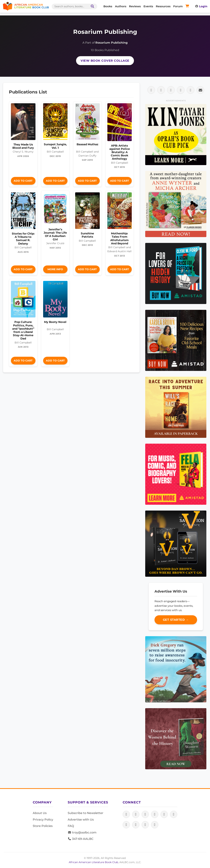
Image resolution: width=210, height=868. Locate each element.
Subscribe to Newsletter (86, 813)
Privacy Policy (43, 820)
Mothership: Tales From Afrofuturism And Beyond (119, 238)
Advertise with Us (81, 820)
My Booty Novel (55, 322)
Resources (163, 6)
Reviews (135, 6)
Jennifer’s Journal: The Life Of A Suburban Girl (55, 234)
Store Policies (43, 826)
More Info (55, 269)
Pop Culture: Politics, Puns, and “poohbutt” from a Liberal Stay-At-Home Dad (23, 330)
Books (108, 6)
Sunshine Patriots (87, 235)
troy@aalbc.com (82, 832)
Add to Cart (23, 181)
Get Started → (176, 620)
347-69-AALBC (81, 839)
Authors (121, 6)
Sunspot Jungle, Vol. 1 (55, 146)
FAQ (71, 826)
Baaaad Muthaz (87, 144)
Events (148, 6)
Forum (178, 6)
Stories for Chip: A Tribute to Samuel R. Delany (23, 239)
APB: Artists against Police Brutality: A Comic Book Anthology (120, 152)
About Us (40, 813)
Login (201, 6)
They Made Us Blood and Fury (23, 146)
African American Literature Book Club (93, 862)
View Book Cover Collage (105, 61)
